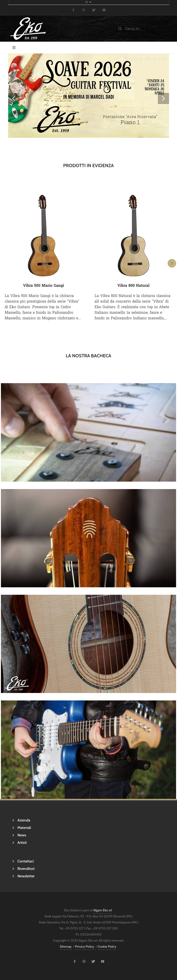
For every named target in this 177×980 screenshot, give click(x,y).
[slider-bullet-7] (155, 59)
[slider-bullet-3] (136, 59)
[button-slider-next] (172, 263)
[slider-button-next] (163, 98)
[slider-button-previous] (14, 98)
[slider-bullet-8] (159, 59)
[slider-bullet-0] (122, 59)
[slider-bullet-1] (127, 59)
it (89, 2)
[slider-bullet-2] (131, 59)
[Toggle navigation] (14, 47)
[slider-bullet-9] (164, 59)
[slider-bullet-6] (150, 59)
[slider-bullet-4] (141, 59)
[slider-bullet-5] (145, 59)
